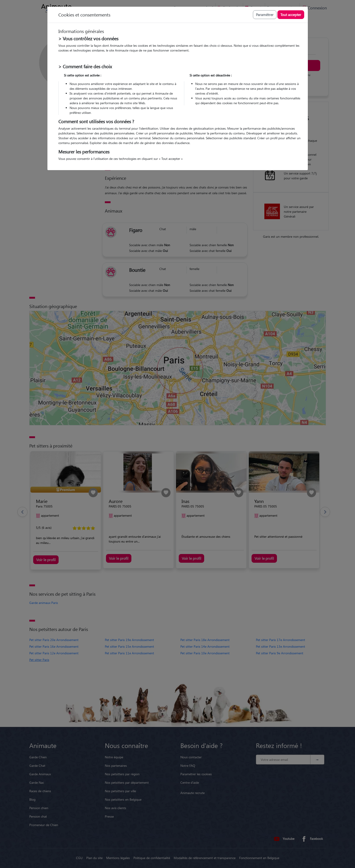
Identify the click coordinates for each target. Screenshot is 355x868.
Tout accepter (291, 15)
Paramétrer (265, 15)
